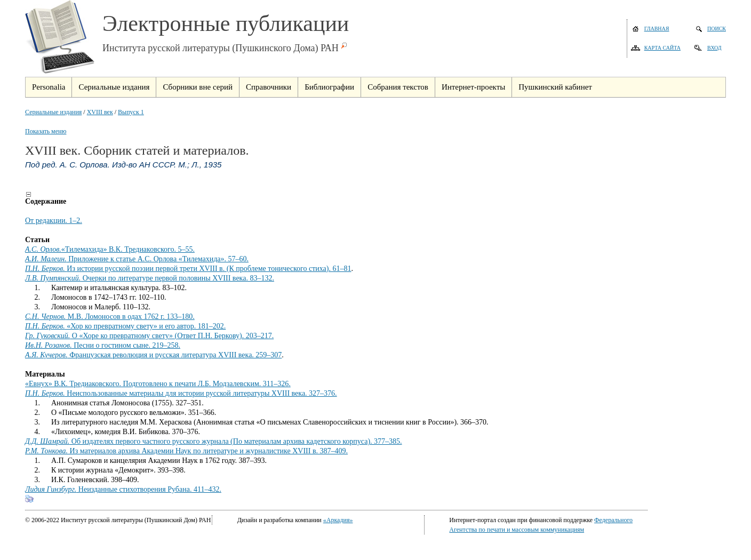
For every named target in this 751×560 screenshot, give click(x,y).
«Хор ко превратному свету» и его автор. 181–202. (125, 326)
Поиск (717, 29)
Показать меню (46, 131)
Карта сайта (662, 48)
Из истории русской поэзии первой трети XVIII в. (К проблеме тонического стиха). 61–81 (188, 269)
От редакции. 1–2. (54, 221)
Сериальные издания (53, 112)
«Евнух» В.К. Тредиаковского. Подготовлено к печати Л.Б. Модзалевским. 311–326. (158, 384)
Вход (714, 48)
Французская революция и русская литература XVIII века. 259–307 (153, 355)
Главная (657, 29)
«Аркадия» (338, 520)
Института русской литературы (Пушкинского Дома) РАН (221, 48)
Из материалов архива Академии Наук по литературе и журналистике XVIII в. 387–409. (186, 451)
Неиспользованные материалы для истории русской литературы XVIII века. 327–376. (181, 393)
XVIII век (100, 112)
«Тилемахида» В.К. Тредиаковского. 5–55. (110, 249)
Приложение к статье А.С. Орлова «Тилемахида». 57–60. (137, 259)
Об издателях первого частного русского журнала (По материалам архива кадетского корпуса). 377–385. (214, 441)
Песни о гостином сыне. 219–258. (103, 345)
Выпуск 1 (131, 112)
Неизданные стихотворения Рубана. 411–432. (123, 489)
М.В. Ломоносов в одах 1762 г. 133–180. (110, 317)
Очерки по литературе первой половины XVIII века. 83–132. (150, 278)
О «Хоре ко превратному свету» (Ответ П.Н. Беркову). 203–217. (149, 336)
